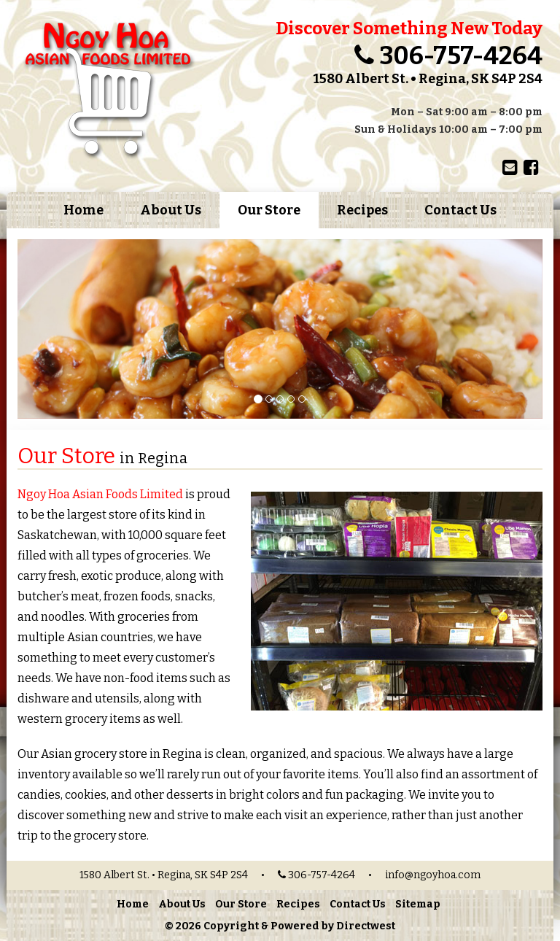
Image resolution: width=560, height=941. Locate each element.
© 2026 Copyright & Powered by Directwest (280, 926)
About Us (171, 210)
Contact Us (460, 210)
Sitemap (418, 904)
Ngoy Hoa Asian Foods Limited (100, 494)
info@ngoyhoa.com (433, 875)
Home (83, 210)
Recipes (362, 210)
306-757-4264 (461, 56)
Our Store (269, 210)
